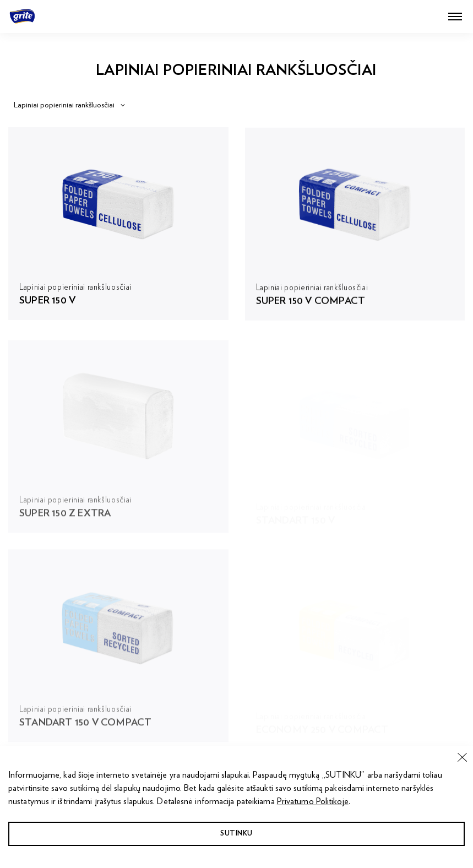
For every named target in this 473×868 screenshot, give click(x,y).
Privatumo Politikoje (313, 801)
